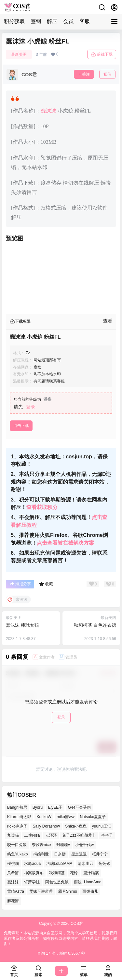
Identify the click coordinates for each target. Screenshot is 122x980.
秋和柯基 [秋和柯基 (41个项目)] (57, 873)
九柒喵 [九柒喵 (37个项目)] (13, 835)
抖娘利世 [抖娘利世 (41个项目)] (41, 854)
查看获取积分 (42, 507)
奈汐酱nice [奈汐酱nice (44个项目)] (41, 845)
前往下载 (102, 54)
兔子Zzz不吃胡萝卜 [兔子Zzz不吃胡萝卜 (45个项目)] (79, 835)
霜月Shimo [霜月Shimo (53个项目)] (68, 891)
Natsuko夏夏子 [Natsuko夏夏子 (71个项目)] (93, 817)
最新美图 (19, 54)
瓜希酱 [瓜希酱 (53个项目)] (13, 873)
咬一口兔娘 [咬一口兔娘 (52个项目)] (17, 845)
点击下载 (21, 426)
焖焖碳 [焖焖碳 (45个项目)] (104, 864)
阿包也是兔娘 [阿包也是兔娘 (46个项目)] (57, 882)
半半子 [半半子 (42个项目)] (107, 835)
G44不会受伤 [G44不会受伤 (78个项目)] (80, 807)
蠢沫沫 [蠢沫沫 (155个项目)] (13, 882)
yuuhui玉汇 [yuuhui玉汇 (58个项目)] (102, 826)
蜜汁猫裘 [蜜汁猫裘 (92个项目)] (91, 873)
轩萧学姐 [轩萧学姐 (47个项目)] (32, 882)
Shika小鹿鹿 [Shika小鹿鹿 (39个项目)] (76, 826)
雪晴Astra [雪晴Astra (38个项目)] (16, 891)
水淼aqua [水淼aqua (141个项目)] (32, 864)
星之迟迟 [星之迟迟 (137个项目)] (79, 854)
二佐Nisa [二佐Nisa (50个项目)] (32, 835)
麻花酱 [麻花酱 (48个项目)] (13, 901)
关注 (84, 74)
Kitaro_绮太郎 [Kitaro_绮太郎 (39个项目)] (19, 817)
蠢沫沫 (48, 111)
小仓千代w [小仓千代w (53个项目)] (84, 845)
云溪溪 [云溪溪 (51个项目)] (51, 835)
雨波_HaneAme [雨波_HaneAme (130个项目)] (88, 882)
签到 (36, 21)
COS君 (76, 924)
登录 (31, 407)
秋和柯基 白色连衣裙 (95, 625)
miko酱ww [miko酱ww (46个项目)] (66, 817)
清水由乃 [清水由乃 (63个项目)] (86, 864)
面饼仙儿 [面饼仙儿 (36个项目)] (90, 891)
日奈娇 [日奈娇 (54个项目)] (60, 854)
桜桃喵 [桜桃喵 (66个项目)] (13, 864)
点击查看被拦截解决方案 (65, 543)
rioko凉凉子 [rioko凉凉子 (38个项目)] (17, 826)
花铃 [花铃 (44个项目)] (74, 873)
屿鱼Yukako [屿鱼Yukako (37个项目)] (17, 854)
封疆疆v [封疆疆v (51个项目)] (63, 845)
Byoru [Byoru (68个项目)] (38, 807)
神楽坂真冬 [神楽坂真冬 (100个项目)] (34, 873)
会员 (68, 21)
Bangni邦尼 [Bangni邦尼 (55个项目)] (17, 807)
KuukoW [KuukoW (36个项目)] (44, 817)
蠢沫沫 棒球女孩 (22, 625)
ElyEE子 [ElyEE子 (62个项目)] (55, 807)
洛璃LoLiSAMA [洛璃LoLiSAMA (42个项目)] (59, 864)
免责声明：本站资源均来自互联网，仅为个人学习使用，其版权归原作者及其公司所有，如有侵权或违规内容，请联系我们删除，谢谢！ (61, 938)
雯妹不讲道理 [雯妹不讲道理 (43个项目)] (41, 891)
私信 (107, 74)
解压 (52, 21)
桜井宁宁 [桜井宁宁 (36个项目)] (100, 854)
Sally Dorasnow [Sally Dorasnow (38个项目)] (46, 826)
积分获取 (14, 21)
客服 (85, 21)
